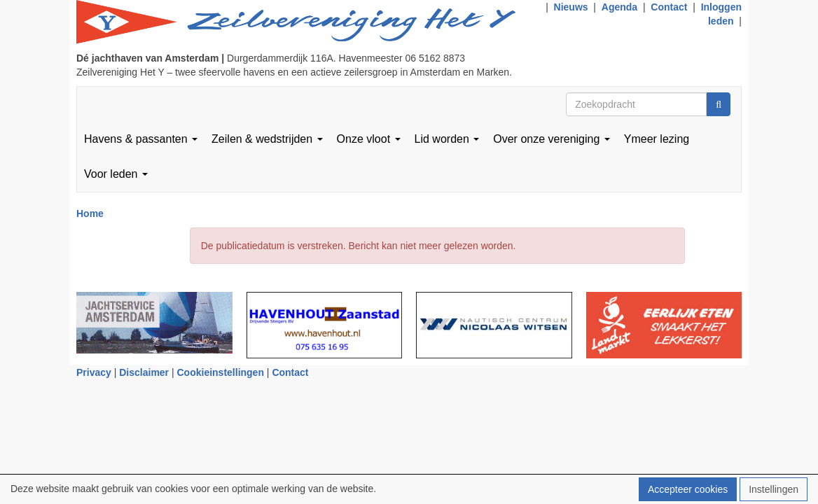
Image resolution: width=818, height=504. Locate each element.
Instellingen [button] (774, 489)
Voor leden (116, 174)
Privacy (94, 372)
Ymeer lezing (657, 139)
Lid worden (447, 139)
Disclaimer (144, 372)
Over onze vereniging (552, 139)
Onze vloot (369, 139)
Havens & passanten (141, 139)
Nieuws (571, 7)
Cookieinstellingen (221, 372)
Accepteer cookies (688, 489)
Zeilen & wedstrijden (267, 139)
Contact (669, 7)
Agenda (619, 7)
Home (90, 213)
